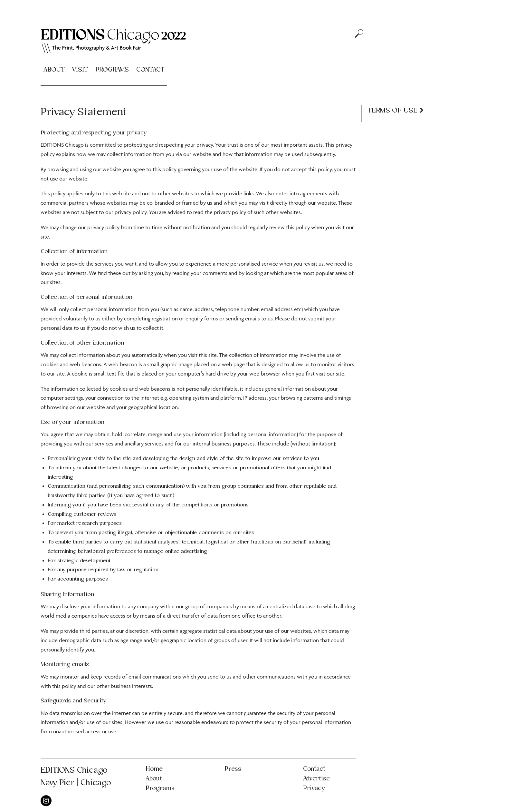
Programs (112, 70)
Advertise (316, 779)
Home (154, 769)
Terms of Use (392, 110)
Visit (80, 70)
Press (233, 769)
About (54, 70)
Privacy (314, 788)
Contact (150, 70)
